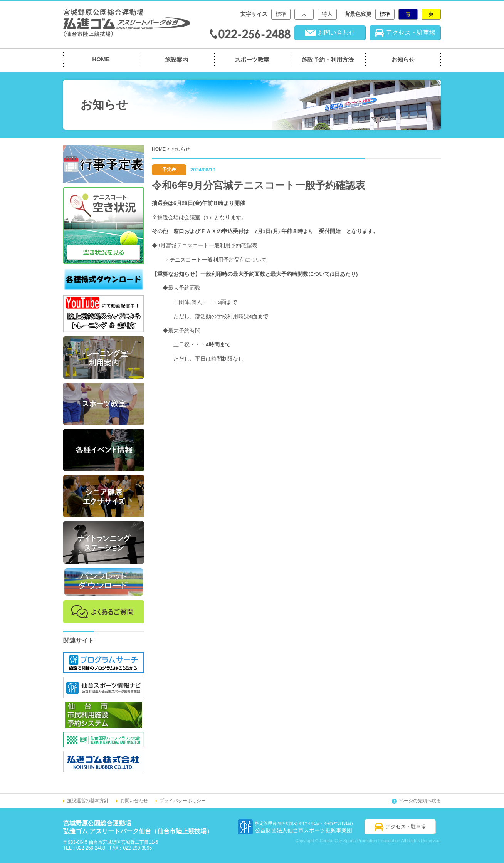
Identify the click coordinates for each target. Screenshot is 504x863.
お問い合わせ (134, 801)
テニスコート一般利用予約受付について (218, 260)
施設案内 (176, 60)
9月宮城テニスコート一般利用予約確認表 (207, 246)
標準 (281, 14)
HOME (101, 59)
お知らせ (403, 60)
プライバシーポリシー (183, 801)
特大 (327, 14)
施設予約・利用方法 (328, 60)
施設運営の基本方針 (88, 801)
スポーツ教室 (252, 60)
